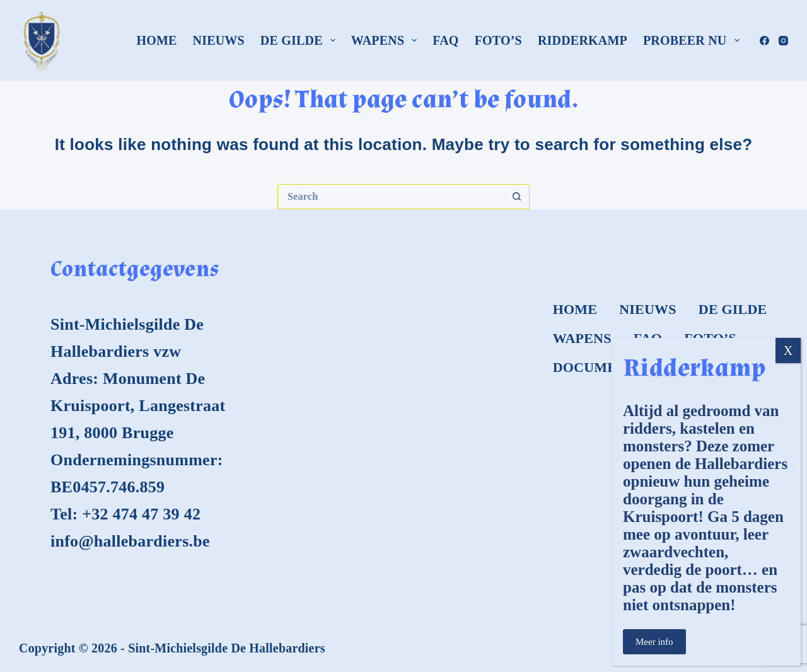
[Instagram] (783, 41)
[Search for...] (391, 197)
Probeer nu (694, 40)
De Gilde (300, 40)
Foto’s (498, 40)
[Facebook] (764, 41)
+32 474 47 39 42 (141, 514)
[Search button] (517, 197)
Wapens (387, 40)
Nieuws (219, 40)
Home (156, 40)
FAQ (445, 40)
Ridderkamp (583, 40)
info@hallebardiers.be (130, 541)
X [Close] (788, 350)
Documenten (605, 367)
